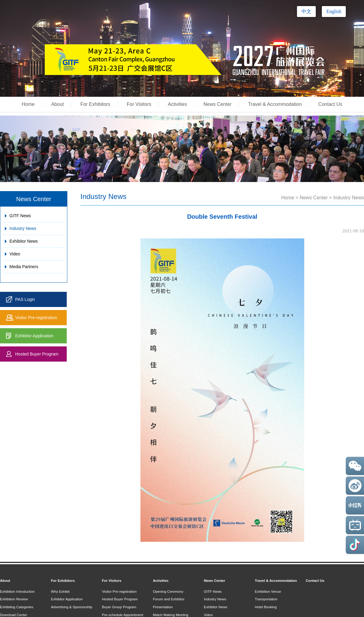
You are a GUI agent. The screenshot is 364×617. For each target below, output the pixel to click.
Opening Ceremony (168, 591)
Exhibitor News (24, 241)
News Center (217, 104)
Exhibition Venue (268, 591)
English (334, 11)
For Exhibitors (95, 104)
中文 (306, 11)
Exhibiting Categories (17, 607)
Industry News (23, 228)
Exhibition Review (14, 599)
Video (15, 254)
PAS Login (25, 299)
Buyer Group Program (119, 607)
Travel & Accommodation (275, 104)
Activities (177, 104)
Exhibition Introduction (17, 591)
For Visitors (139, 104)
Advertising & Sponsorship (72, 607)
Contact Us (330, 104)
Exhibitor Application (34, 336)
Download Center (14, 615)
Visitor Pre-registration (36, 318)
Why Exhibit (60, 591)
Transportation (266, 599)
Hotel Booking (266, 607)
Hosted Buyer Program (37, 354)
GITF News (20, 216)
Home (28, 104)
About (58, 104)
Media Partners (24, 267)
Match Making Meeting (171, 615)
